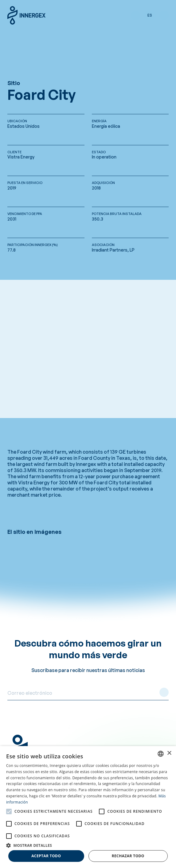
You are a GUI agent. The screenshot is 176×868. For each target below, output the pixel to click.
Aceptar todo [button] (46, 856)
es (150, 15)
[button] (135, 15)
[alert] (88, 807)
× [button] (169, 753)
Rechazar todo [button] (128, 856)
